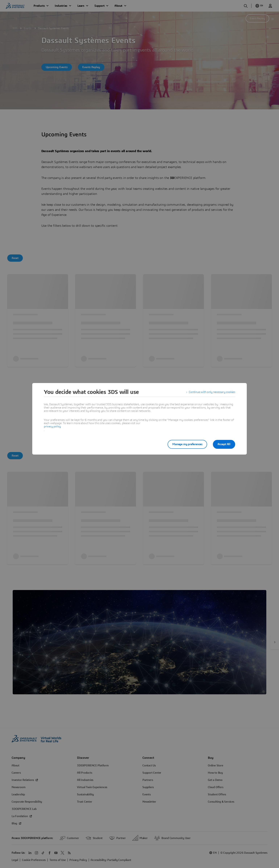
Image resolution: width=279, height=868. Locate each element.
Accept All (224, 444)
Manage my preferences (187, 444)
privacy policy (52, 426)
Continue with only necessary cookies (212, 392)
